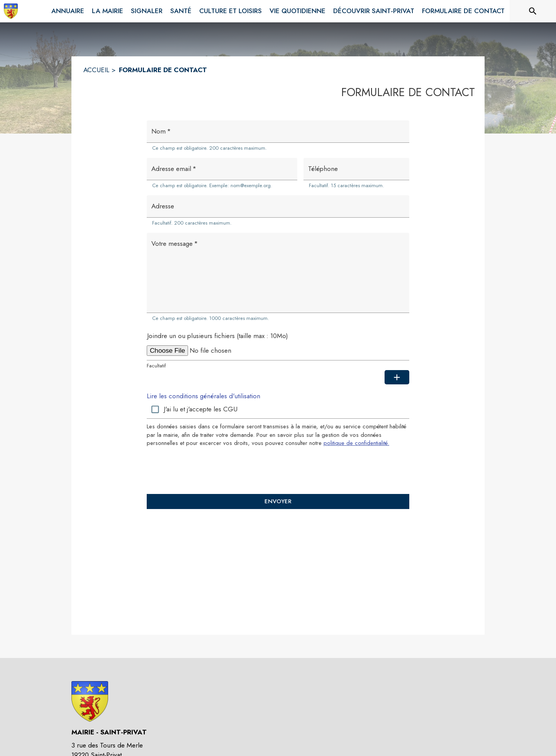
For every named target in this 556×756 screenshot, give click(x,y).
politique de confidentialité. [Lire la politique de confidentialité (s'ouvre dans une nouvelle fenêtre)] (356, 443)
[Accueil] (11, 11)
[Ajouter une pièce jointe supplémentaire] (397, 377)
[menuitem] (68, 11)
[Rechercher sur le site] (533, 11)
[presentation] (278, 470)
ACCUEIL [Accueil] (96, 70)
